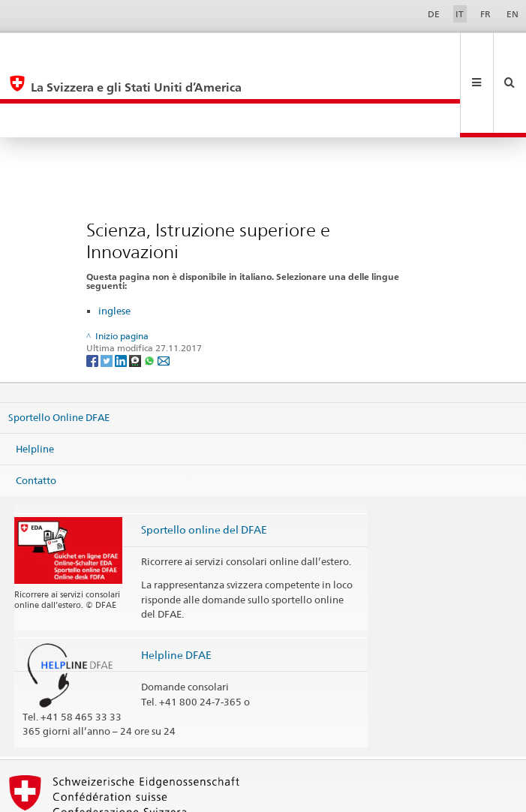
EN (512, 14)
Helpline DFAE (176, 586)
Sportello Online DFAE (59, 349)
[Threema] (136, 292)
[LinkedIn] (122, 292)
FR (485, 14)
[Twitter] (108, 292)
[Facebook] (93, 292)
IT (460, 14)
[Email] (164, 292)
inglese (114, 242)
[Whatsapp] (150, 292)
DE (434, 14)
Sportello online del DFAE (204, 461)
